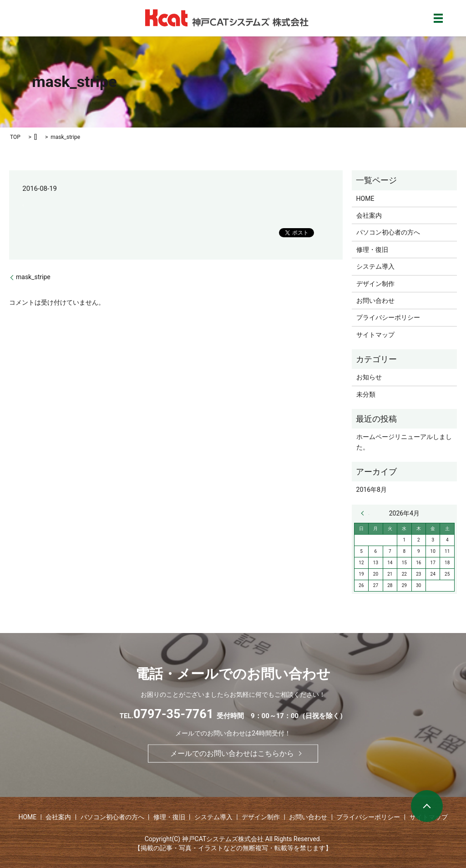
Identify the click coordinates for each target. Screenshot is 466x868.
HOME (365, 199)
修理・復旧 (372, 250)
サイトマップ (375, 335)
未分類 (366, 394)
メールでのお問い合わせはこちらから (232, 753)
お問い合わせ (375, 301)
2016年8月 (372, 490)
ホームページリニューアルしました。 (404, 442)
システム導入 (375, 266)
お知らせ (369, 377)
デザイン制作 (375, 284)
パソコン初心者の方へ (388, 232)
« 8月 (365, 513)
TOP (15, 137)
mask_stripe (33, 277)
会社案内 (369, 215)
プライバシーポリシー (388, 317)
